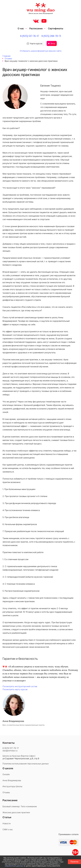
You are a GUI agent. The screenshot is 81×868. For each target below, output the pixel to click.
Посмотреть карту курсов (15, 689)
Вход (52, 44)
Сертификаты (56, 28)
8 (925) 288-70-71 (51, 36)
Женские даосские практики (16, 812)
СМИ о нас (8, 829)
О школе (8, 768)
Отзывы (8, 58)
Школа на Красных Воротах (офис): (19, 756)
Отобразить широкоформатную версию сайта (41, 51)
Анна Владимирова (12, 780)
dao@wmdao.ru (10, 751)
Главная (6, 56)
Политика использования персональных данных (26, 764)
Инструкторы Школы (12, 786)
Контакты (9, 743)
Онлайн (6, 774)
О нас (21, 28)
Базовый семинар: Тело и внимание (20, 806)
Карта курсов (35, 44)
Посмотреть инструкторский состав (20, 686)
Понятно (74, 862)
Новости (7, 823)
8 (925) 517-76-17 (30, 36)
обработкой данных (14, 866)
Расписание (36, 28)
